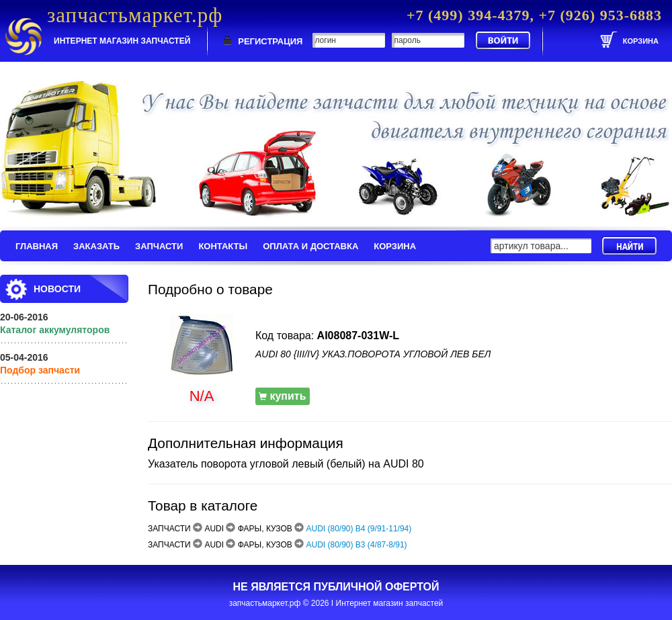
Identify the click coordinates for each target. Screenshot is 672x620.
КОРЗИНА (395, 246)
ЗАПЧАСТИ (159, 246)
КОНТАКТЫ (223, 246)
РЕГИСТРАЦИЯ (270, 41)
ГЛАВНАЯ (37, 246)
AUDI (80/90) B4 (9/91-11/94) (359, 529)
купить (283, 396)
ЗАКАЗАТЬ (96, 246)
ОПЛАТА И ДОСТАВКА (310, 246)
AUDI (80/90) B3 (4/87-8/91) (357, 545)
